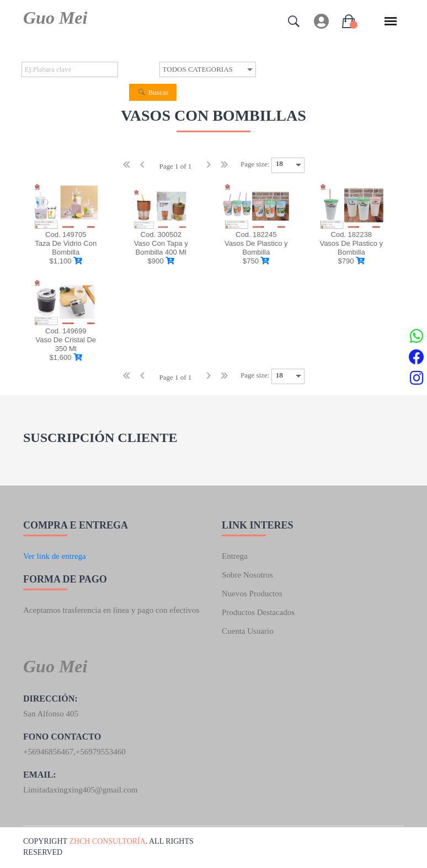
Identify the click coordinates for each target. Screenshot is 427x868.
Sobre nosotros (247, 575)
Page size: (255, 164)
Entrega (235, 556)
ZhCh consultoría (107, 841)
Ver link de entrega (55, 556)
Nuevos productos (252, 594)
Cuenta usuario (248, 631)
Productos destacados (258, 612)
